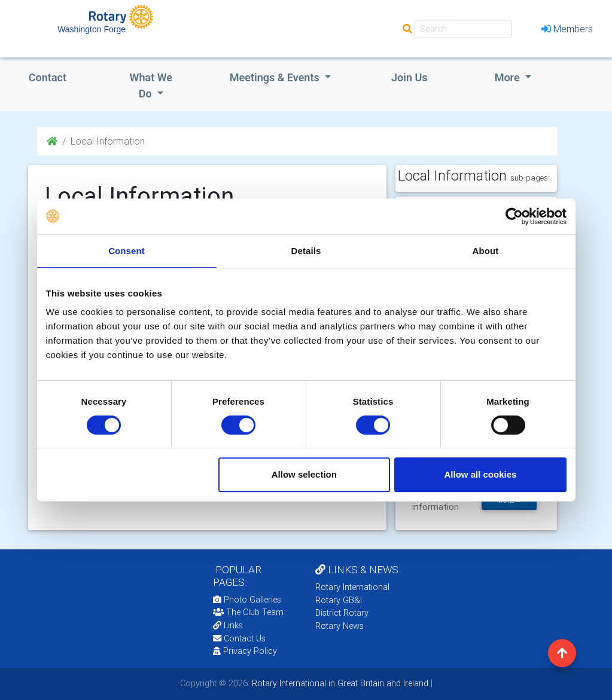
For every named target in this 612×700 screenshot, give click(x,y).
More (509, 77)
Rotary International (352, 587)
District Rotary (342, 613)
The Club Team (248, 612)
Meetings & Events (276, 77)
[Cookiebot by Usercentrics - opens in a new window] (514, 216)
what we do (151, 85)
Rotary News (340, 626)
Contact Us (239, 638)
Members (567, 29)
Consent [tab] (127, 251)
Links (228, 625)
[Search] (463, 29)
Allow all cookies (481, 474)
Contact (48, 77)
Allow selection (304, 474)
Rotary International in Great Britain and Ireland (339, 683)
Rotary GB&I (339, 600)
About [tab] (486, 251)
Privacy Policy (245, 651)
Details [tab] (306, 251)
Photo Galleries (247, 600)
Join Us (409, 77)
